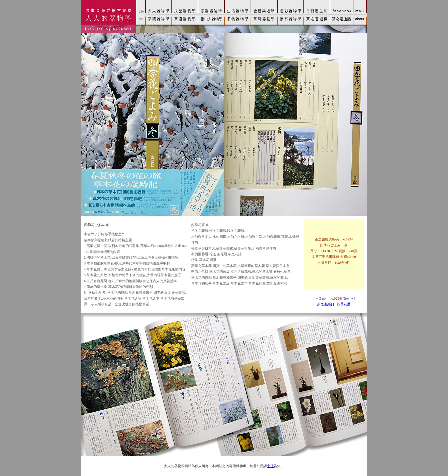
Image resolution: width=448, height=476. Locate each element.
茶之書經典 (326, 304)
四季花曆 (344, 304)
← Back (321, 298)
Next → (348, 298)
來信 (270, 466)
